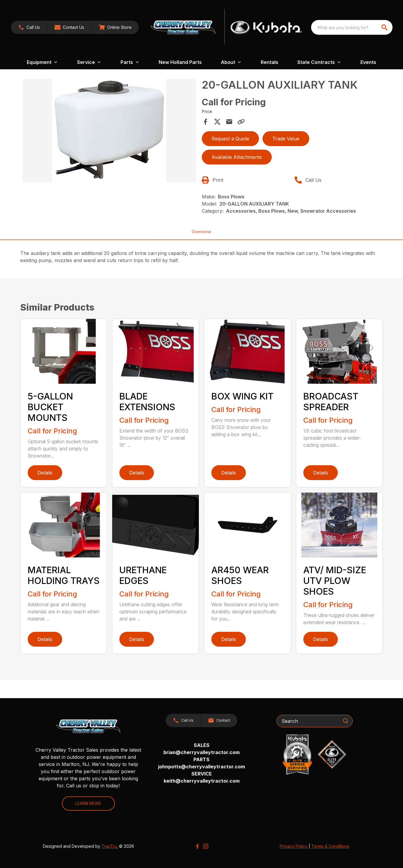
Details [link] (45, 473)
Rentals (270, 62)
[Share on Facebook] (205, 122)
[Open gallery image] (109, 131)
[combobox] (352, 27)
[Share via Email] (229, 122)
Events (368, 62)
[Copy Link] (241, 122)
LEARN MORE (88, 803)
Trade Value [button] (286, 139)
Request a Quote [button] (230, 139)
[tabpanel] (109, 132)
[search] (385, 27)
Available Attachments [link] (237, 157)
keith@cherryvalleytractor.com (202, 781)
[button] (69, 27)
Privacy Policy (294, 846)
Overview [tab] (201, 232)
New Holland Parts (180, 62)
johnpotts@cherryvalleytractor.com (201, 767)
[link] (29, 27)
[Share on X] (217, 122)
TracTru (109, 846)
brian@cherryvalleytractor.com (201, 752)
